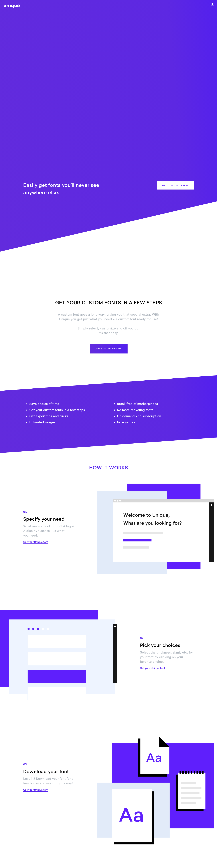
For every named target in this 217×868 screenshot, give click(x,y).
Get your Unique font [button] (176, 185)
